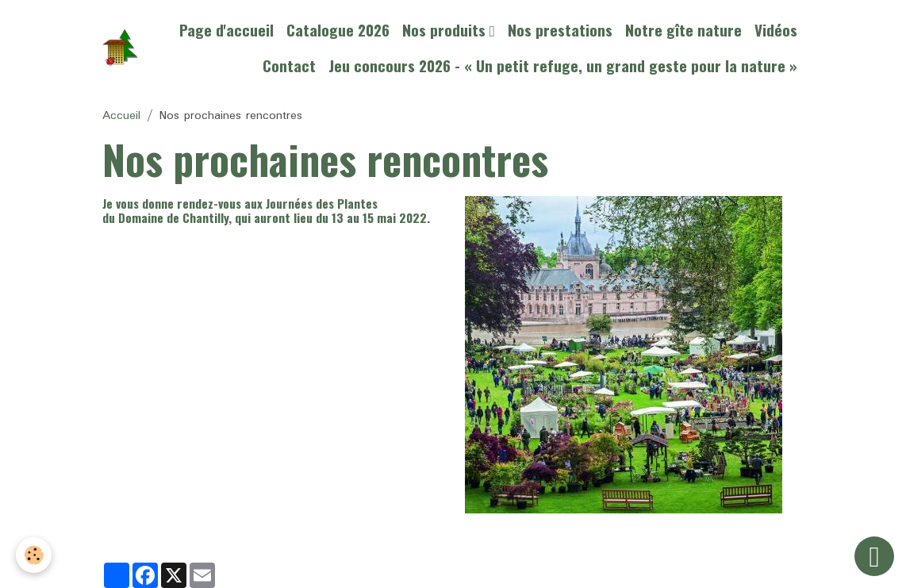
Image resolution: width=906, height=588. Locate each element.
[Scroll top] (874, 556)
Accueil (121, 116)
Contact (289, 65)
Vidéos (776, 30)
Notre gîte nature (683, 30)
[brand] (120, 48)
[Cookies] (34, 555)
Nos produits (446, 30)
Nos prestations (560, 30)
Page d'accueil (226, 30)
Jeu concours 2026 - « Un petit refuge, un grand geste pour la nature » (563, 65)
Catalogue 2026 (338, 30)
